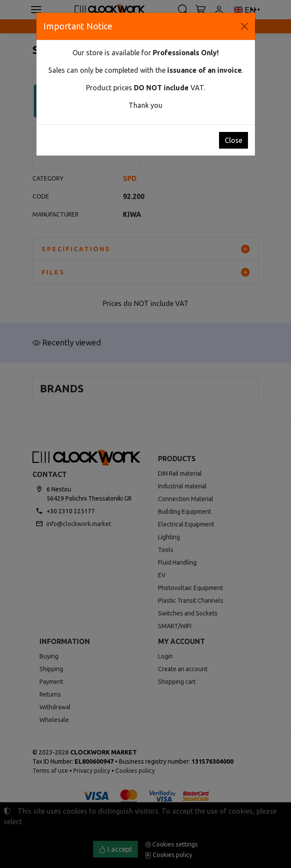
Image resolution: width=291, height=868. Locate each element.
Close (234, 140)
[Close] (244, 26)
